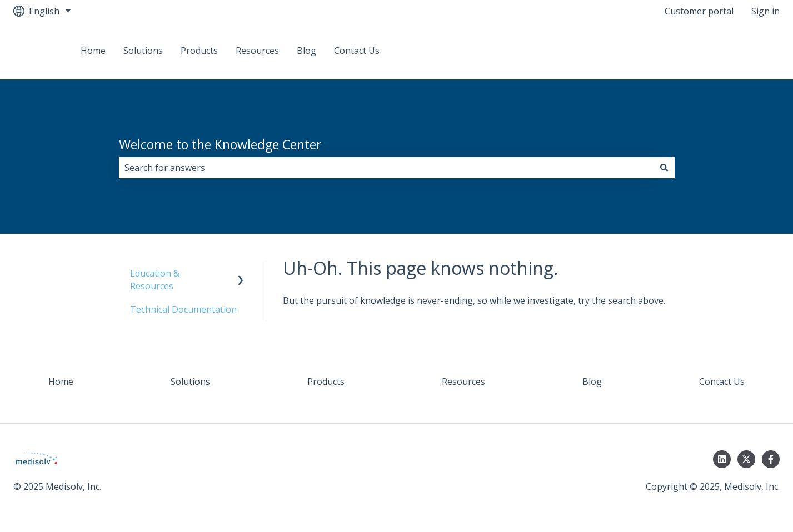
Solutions (143, 51)
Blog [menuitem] (592, 382)
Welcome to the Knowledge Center (220, 144)
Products (199, 51)
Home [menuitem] (61, 382)
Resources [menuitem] (463, 382)
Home (93, 51)
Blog (306, 51)
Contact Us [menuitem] (722, 382)
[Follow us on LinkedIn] (722, 459)
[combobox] (386, 168)
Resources (257, 51)
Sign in (765, 11)
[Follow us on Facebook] (771, 459)
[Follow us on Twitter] (746, 459)
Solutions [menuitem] (190, 382)
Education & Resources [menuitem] (155, 279)
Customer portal (699, 11)
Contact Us (357, 51)
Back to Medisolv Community (708, 51)
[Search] (664, 168)
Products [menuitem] (326, 382)
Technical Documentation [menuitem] (183, 309)
